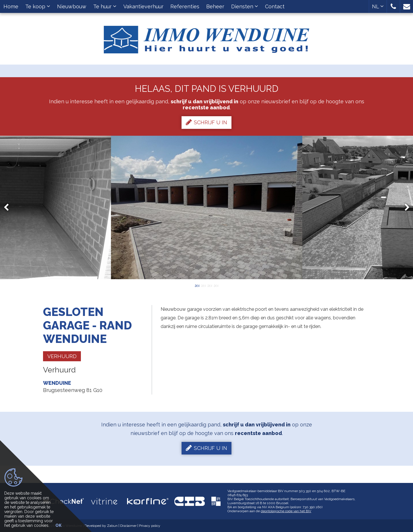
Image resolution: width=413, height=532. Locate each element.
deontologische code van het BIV (286, 511)
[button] (393, 6)
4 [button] (216, 285)
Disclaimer (128, 526)
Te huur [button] (105, 6)
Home (11, 6)
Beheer (215, 6)
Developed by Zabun (101, 526)
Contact (275, 6)
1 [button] (197, 285)
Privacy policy (150, 526)
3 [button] (210, 285)
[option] (207, 207)
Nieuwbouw (72, 6)
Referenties (185, 6)
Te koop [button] (38, 6)
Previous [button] (9, 208)
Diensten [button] (245, 6)
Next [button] (404, 208)
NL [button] (378, 6)
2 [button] (203, 285)
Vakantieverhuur (143, 6)
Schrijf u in (206, 122)
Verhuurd (62, 356)
